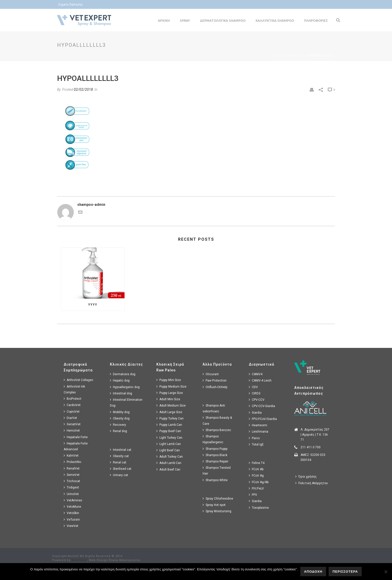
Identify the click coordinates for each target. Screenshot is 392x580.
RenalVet (72, 468)
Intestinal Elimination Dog (126, 403)
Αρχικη (164, 20)
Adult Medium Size (171, 405)
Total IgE (256, 444)
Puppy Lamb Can (169, 425)
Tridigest (71, 487)
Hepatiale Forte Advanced (76, 446)
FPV (253, 495)
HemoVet (72, 430)
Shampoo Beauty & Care (217, 420)
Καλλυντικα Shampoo (275, 20)
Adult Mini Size (168, 399)
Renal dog (118, 431)
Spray (185, 20)
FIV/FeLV (256, 488)
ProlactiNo (72, 462)
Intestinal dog (121, 393)
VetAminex (73, 500)
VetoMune (72, 507)
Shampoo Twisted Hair (217, 471)
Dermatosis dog (123, 374)
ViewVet (71, 526)
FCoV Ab (256, 469)
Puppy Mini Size (169, 380)
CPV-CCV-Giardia (262, 406)
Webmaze (79, 560)
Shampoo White (215, 480)
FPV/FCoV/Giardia (263, 419)
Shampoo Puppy (215, 449)
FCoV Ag (256, 475)
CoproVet (72, 411)
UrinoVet (71, 494)
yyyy (93, 305)
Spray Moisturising (217, 511)
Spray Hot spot (214, 505)
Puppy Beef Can (169, 431)
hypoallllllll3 (293, 56)
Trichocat (72, 481)
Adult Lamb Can (169, 463)
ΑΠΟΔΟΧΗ (313, 572)
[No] (386, 572)
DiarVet (70, 418)
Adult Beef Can (168, 469)
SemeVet (72, 475)
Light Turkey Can (169, 438)
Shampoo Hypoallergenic (213, 439)
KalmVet (71, 455)
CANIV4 (256, 374)
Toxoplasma (259, 508)
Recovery (118, 425)
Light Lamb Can (169, 444)
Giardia (255, 412)
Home (274, 56)
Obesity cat (119, 456)
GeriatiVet (72, 424)
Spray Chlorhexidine (218, 498)
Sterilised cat (121, 469)
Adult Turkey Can (170, 456)
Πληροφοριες (316, 20)
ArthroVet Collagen (78, 380)
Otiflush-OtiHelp (215, 387)
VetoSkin (71, 513)
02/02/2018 (83, 90)
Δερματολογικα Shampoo (223, 20)
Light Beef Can (168, 450)
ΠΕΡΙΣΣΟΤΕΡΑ (345, 572)
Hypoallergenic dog (125, 387)
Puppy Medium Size (171, 386)
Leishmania (259, 431)
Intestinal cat (121, 450)
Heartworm (258, 425)
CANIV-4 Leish (260, 380)
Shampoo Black (215, 455)
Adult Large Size (169, 412)
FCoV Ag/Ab (259, 482)
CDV (253, 387)
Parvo (254, 438)
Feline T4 (257, 463)
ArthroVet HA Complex (74, 389)
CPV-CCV (257, 400)
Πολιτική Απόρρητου (312, 483)
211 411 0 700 (311, 447)
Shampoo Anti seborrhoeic (214, 408)
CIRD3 (255, 393)
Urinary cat (119, 475)
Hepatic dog (120, 380)
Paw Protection (215, 380)
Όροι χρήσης (306, 476)
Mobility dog (120, 412)
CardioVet (72, 405)
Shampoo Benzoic (217, 430)
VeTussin (72, 519)
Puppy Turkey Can (170, 418)
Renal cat (118, 462)
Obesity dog (120, 418)
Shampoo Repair (215, 461)
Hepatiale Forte (76, 437)
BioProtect (72, 399)
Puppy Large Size (170, 393)
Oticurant (211, 374)
